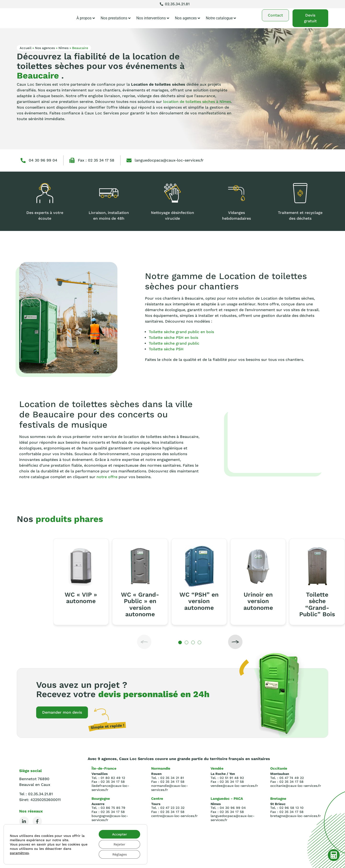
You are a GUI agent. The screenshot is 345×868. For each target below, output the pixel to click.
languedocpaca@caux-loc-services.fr (169, 160)
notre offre (107, 477)
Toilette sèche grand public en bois (181, 332)
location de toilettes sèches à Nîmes (197, 102)
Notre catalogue (221, 18)
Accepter (120, 834)
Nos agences (187, 18)
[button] (144, 642)
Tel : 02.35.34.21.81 (36, 794)
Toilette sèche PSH (166, 349)
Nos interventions (153, 18)
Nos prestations (116, 18)
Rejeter (119, 844)
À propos (86, 18)
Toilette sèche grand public (174, 343)
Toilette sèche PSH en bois (173, 338)
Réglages (120, 854)
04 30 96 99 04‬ (43, 160)
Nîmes (63, 48)
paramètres (19, 853)
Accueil (26, 48)
